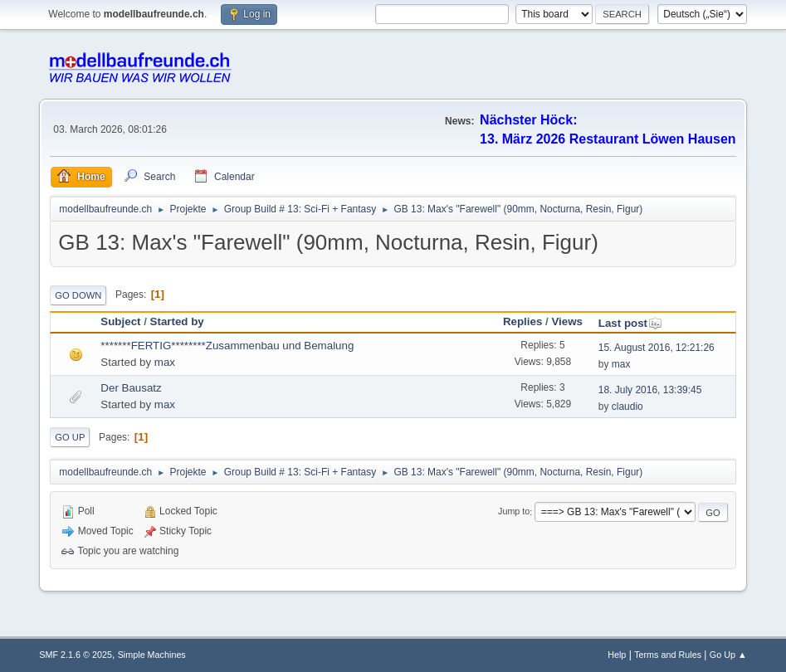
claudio (627, 407)
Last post (630, 323)
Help (617, 655)
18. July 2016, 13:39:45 (650, 390)
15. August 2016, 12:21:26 (657, 348)
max (165, 362)
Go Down (78, 295)
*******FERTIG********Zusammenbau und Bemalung (227, 346)
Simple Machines (152, 655)
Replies (522, 321)
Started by (177, 321)
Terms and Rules (668, 655)
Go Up (70, 437)
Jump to (514, 512)
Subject (120, 321)
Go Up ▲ (728, 655)
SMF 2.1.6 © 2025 (76, 655)
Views (567, 321)
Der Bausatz (131, 388)
